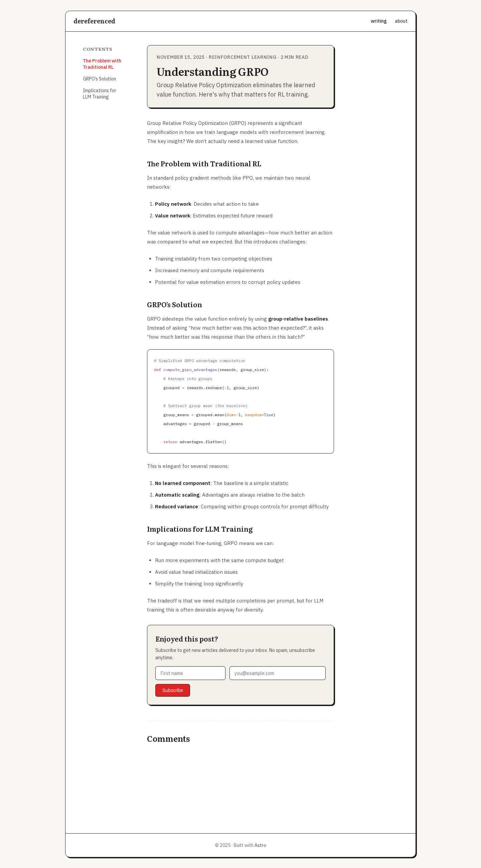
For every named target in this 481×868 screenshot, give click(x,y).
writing (379, 21)
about (401, 21)
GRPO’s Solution (99, 79)
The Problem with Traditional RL (102, 64)
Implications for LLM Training (100, 94)
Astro (260, 845)
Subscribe (173, 690)
